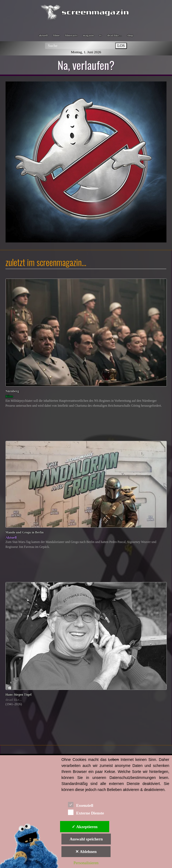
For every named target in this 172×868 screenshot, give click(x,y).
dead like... (14, 700)
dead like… (114, 35)
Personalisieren (86, 863)
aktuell (43, 35)
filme (56, 35)
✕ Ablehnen (86, 852)
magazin (88, 35)
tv (100, 35)
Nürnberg (12, 391)
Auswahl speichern (86, 839)
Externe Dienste (86, 812)
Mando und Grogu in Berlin (25, 532)
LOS (121, 46)
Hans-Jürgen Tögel (18, 695)
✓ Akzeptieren (85, 827)
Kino (9, 396)
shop (130, 35)
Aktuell (11, 537)
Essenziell (81, 804)
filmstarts (71, 35)
